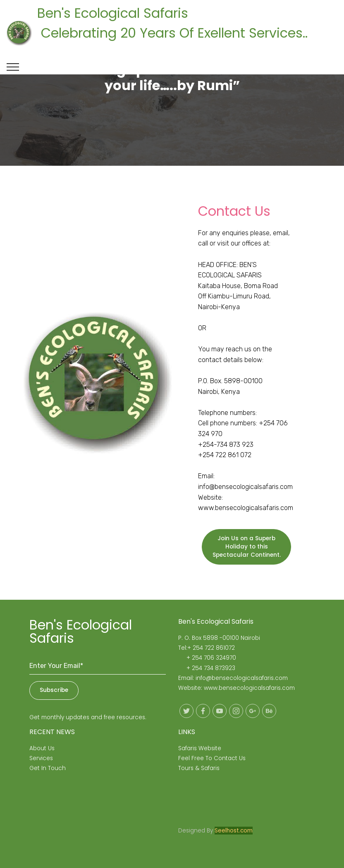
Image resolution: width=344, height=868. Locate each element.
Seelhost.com (234, 831)
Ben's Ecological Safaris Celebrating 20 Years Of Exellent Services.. (185, 33)
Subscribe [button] (54, 690)
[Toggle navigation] (13, 67)
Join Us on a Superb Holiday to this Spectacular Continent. (247, 547)
